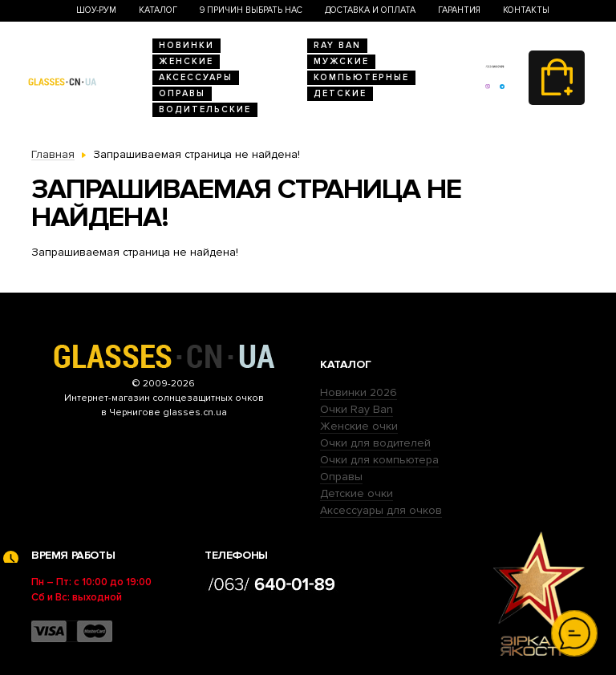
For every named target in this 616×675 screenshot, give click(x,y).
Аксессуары (196, 77)
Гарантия (459, 10)
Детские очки (357, 493)
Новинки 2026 (359, 392)
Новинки (186, 45)
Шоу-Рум (96, 10)
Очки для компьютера (379, 460)
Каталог (158, 10)
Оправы (182, 93)
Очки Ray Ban (357, 409)
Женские (186, 61)
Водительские (205, 109)
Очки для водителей (375, 443)
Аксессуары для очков (381, 510)
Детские (340, 93)
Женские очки (359, 426)
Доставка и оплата (370, 10)
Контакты (526, 10)
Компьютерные (361, 77)
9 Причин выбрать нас (251, 10)
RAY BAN (337, 45)
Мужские (341, 61)
